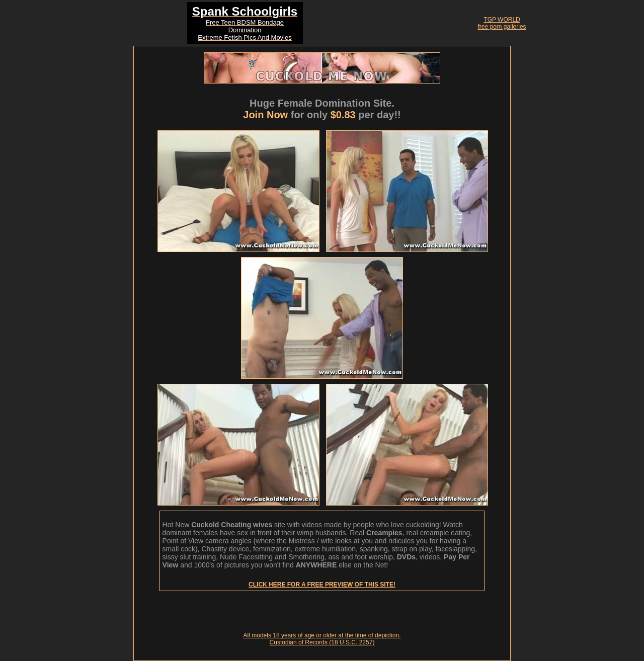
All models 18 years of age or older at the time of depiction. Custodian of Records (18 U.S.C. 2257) (322, 639)
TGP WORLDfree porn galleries (502, 23)
